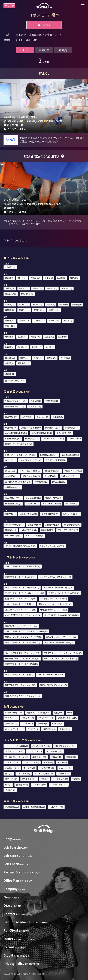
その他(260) (65, 729)
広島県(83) (49, 337)
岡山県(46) (35, 337)
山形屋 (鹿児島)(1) (29, 530)
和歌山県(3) (10, 326)
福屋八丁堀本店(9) (53, 498)
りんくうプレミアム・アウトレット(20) (22, 653)
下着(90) (76, 779)
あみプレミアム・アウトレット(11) (20, 610)
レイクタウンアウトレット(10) (53, 598)
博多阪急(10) (11, 530)
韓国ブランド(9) (40, 757)
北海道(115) (10, 267)
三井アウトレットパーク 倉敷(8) (19, 674)
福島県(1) (74, 278)
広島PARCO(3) (32, 503)
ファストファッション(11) (17, 757)
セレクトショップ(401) (65, 746)
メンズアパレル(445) (41, 746)
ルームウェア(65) (60, 779)
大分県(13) (65, 358)
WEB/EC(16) (33, 729)
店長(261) (58, 712)
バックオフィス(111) (14, 729)
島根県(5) (22, 337)
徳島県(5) (9, 347)
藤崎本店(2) (58, 417)
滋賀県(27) (10, 320)
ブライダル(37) (39, 784)
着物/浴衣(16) (22, 784)
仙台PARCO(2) (11, 417)
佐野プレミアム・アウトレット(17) (20, 598)
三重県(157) (54, 310)
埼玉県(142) (52, 288)
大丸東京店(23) (72, 427)
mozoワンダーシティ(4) (30, 460)
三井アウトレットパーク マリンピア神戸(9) (63, 653)
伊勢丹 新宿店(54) (13, 438)
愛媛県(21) (36, 347)
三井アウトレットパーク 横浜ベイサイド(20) (25, 593)
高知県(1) (50, 347)
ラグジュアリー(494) (14, 751)
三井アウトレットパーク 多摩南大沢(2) (22, 587)
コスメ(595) (71, 757)
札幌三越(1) (36, 401)
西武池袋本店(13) (53, 427)
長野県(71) (77, 304)
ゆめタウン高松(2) (71, 514)
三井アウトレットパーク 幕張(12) (58, 587)
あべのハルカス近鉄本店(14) (18, 482)
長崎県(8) (38, 358)
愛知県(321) (39, 310)
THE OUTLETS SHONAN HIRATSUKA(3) (62, 615)
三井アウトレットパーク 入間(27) (20, 604)
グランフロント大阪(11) (30, 471)
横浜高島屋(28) (32, 438)
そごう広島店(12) (33, 498)
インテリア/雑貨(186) (44, 773)
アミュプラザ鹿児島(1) (68, 530)
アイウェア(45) (23, 773)
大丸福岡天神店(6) (72, 525)
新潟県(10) (10, 304)
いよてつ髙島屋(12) (28, 514)
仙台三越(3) (27, 417)
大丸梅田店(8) (51, 476)
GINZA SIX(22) (75, 438)
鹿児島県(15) (23, 363)
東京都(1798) (11, 294)
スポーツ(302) (11, 779)
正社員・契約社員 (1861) (34, 807)
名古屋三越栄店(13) (70, 455)
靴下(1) (8, 784)
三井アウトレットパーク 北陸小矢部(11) (23, 642)
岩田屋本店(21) (34, 525)
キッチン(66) (64, 773)
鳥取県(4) (9, 337)
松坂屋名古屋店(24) (49, 455)
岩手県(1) (22, 278)
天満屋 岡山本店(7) (13, 503)
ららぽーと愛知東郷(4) (56, 460)
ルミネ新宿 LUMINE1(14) (16, 433)
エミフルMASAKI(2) (50, 514)
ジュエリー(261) (12, 768)
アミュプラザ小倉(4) (14, 525)
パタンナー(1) (28, 718)
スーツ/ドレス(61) (54, 751)
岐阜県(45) (10, 310)
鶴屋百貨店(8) (47, 530)
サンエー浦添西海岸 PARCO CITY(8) (20, 546)
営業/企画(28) (11, 723)
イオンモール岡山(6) (52, 503)
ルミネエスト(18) (64, 433)
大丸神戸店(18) (41, 482)
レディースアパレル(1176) (16, 746)
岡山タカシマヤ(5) (13, 498)
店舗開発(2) (57, 723)
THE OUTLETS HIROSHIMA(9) (50, 674)
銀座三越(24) (11, 427)
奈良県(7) (68, 320)
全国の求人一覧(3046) (15, 380)
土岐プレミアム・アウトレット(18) (61, 637)
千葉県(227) (67, 288)
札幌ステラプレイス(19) (16, 401)
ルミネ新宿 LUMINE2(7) (42, 433)
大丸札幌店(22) (52, 401)
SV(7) (69, 712)
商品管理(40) (27, 723)
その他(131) (10, 790)
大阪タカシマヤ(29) (73, 471)
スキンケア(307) (12, 762)
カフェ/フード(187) (59, 784)
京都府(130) (24, 320)
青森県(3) (9, 278)
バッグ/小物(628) (47, 768)
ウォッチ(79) (29, 768)
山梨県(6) (64, 304)
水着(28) (44, 779)
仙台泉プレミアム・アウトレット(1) (55, 577)
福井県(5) (51, 304)
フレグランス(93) (31, 762)
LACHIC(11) (10, 460)
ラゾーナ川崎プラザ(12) (53, 438)
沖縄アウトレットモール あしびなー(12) (23, 696)
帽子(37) (9, 773)
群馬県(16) (37, 288)
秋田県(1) (49, 278)
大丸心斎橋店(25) (53, 471)
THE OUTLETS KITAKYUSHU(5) (53, 685)
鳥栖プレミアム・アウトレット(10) (20, 685)
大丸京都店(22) (12, 476)
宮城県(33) (35, 278)
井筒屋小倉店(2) (52, 525)
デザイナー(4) (11, 718)
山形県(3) (61, 278)
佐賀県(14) (25, 358)
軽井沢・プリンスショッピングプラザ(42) (23, 637)
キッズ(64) (62, 762)
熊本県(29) (51, 358)
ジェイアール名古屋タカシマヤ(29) (20, 455)
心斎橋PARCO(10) (13, 487)
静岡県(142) (24, 310)
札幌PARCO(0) (35, 406)
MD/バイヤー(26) (46, 718)
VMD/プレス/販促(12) (67, 718)
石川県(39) (37, 304)
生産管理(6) (43, 723)
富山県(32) (24, 304)
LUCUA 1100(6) (59, 482)
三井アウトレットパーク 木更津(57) (64, 593)
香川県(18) (22, 347)
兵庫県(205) (54, 320)
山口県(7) (63, 337)
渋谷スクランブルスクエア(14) (19, 444)
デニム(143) (56, 757)
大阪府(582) (39, 320)
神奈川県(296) (27, 294)
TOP (6, 240)
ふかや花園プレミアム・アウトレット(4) (23, 615)
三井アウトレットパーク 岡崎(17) (59, 642)
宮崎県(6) (9, 363)
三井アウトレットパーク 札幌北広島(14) (23, 566)
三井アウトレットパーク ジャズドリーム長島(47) (26, 631)
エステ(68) (48, 762)
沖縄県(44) (10, 374)
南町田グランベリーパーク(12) (53, 610)
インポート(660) (35, 751)
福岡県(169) (10, 358)
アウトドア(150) (29, 779)
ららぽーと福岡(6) (13, 535)
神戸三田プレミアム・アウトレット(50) (22, 658)
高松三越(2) (10, 514)
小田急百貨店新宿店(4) (31, 427)
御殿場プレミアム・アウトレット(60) (21, 626)
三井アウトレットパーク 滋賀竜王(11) (60, 658)
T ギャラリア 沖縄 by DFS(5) (52, 546)
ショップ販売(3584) (14, 712)
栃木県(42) (24, 288)
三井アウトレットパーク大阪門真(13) (21, 664)
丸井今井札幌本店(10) (15, 406)
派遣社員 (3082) (12, 807)
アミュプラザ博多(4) (35, 535)
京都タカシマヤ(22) (70, 476)
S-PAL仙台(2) (42, 417)
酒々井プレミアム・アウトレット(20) (55, 604)
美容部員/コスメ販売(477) (38, 712)
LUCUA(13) (10, 471)
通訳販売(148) (49, 729)
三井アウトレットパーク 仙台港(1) (20, 577)
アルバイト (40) (56, 807)
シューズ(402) (65, 768)
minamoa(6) (71, 503)
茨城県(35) (10, 288)
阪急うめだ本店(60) (31, 476)
